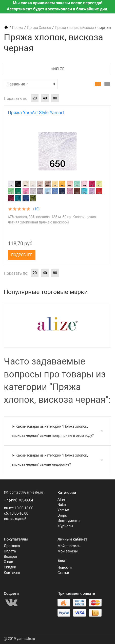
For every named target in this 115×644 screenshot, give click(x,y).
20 (35, 98)
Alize (61, 499)
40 (45, 98)
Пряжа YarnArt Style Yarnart (36, 113)
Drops (62, 515)
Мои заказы (68, 551)
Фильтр (58, 69)
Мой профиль (69, 546)
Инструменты (69, 521)
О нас (8, 562)
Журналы (65, 526)
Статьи (63, 573)
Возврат (11, 556)
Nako (62, 505)
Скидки (10, 567)
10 (36, 209)
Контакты (12, 572)
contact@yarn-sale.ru (26, 492)
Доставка (12, 546)
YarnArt (63, 510)
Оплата (10, 551)
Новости (65, 567)
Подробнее (22, 255)
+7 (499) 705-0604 (19, 500)
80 (55, 98)
